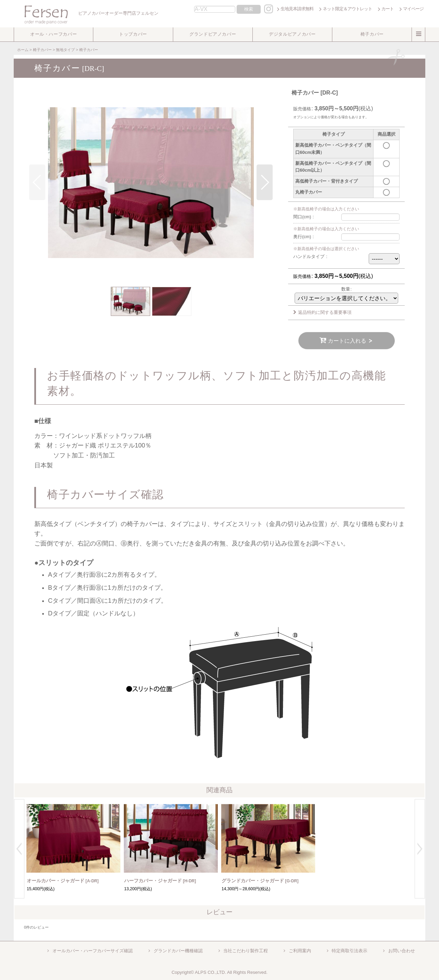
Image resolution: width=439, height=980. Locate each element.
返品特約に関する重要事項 (322, 312)
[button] (54, 34)
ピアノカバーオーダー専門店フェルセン (87, 13)
